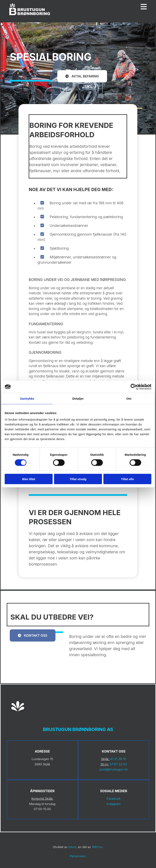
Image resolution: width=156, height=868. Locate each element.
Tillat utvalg (78, 479)
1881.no (97, 847)
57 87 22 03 (118, 764)
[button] (82, 76)
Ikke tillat (29, 479)
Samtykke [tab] (27, 399)
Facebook (114, 799)
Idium (72, 847)
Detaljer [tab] (78, 399)
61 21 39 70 (118, 759)
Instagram (114, 804)
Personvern (78, 856)
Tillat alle (127, 479)
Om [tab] (129, 399)
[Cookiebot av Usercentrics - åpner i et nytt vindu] (134, 387)
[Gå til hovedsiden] (30, 16)
